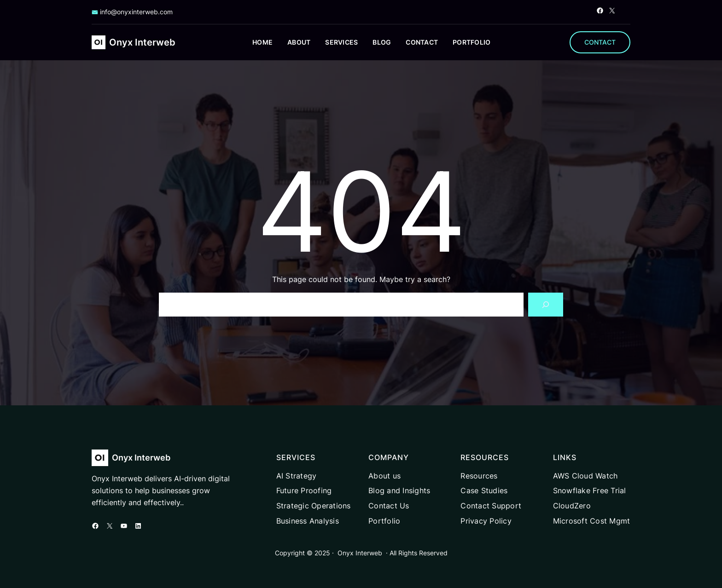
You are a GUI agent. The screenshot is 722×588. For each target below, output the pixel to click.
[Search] (546, 305)
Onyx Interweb (142, 42)
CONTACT (600, 42)
